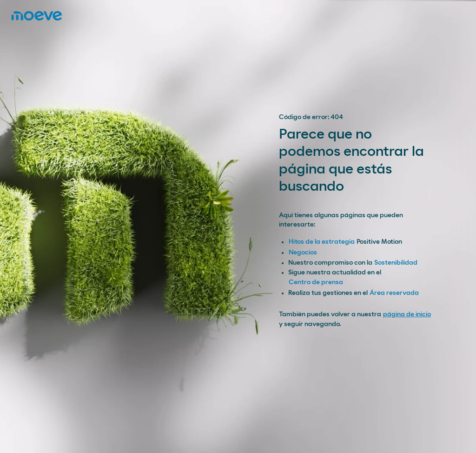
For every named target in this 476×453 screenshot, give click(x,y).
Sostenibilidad (396, 263)
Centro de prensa (316, 282)
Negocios (303, 253)
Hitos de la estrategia (322, 242)
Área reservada (394, 293)
